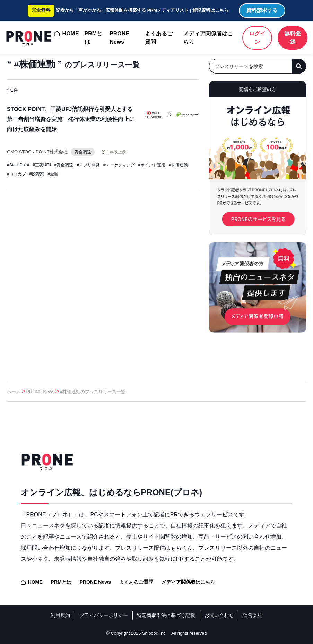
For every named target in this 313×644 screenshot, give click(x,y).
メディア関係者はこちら (208, 38)
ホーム (14, 392)
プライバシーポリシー (104, 615)
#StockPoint (18, 165)
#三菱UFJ (42, 165)
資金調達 (88, 152)
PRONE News (119, 38)
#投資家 (37, 174)
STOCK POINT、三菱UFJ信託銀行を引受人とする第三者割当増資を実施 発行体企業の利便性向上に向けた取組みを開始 (71, 119)
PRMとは (94, 38)
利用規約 (60, 615)
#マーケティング (119, 165)
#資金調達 (64, 165)
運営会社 (253, 615)
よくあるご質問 (159, 38)
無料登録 (293, 38)
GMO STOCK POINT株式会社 (40, 152)
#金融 (53, 174)
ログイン (257, 38)
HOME (71, 33)
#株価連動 (178, 165)
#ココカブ (16, 174)
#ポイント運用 (152, 165)
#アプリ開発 (88, 165)
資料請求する (262, 10)
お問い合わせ (219, 615)
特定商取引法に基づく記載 (166, 615)
